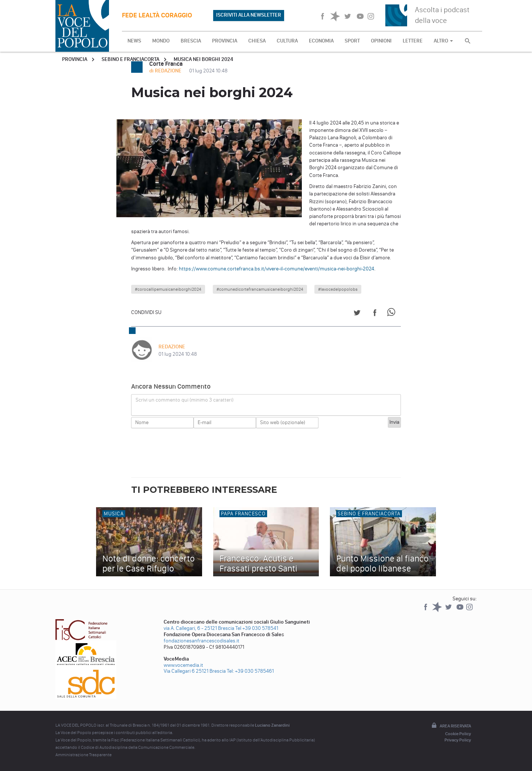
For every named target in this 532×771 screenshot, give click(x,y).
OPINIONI (381, 41)
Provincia (75, 59)
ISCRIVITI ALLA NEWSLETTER (249, 15)
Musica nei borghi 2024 (203, 59)
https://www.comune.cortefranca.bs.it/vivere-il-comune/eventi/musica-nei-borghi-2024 (277, 269)
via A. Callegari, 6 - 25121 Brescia (199, 628)
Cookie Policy (458, 734)
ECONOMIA (321, 41)
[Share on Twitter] (357, 314)
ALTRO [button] (443, 41)
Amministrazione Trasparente (83, 755)
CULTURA (287, 41)
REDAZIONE (172, 347)
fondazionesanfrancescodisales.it (202, 641)
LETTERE (413, 41)
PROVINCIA (225, 41)
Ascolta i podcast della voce (442, 15)
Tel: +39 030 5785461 (250, 671)
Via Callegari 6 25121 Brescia (195, 671)
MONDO (161, 41)
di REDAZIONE (166, 71)
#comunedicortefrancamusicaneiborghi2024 (260, 289)
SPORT (352, 41)
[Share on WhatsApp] (393, 314)
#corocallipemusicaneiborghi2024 (168, 289)
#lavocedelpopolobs (338, 289)
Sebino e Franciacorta (130, 59)
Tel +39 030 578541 (257, 628)
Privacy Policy (458, 740)
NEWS (134, 41)
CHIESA (257, 41)
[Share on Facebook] (375, 314)
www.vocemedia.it (183, 665)
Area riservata (451, 726)
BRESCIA (191, 41)
